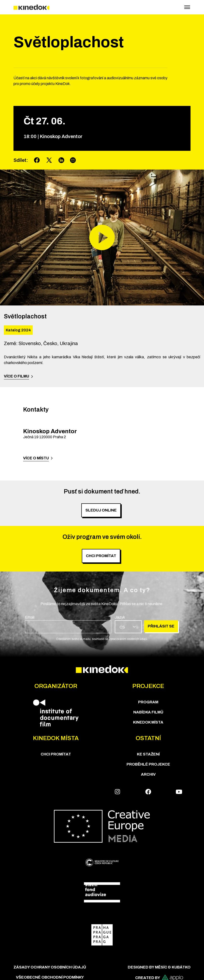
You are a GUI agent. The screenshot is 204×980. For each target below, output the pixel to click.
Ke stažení (148, 754)
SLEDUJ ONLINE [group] (101, 510)
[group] (68, 624)
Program (148, 702)
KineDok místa (148, 722)
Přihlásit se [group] (161, 626)
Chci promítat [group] (101, 556)
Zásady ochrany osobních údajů (50, 967)
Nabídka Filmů (148, 712)
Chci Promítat (56, 754)
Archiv (148, 774)
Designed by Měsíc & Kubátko (159, 967)
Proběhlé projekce (148, 764)
